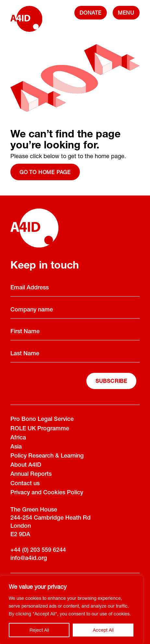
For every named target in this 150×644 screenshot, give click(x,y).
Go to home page (45, 172)
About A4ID (26, 465)
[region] (71, 610)
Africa (18, 438)
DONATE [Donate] (91, 13)
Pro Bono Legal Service (42, 420)
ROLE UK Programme (40, 429)
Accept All (103, 630)
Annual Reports (31, 474)
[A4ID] (26, 22)
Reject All (39, 630)
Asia (16, 447)
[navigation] (126, 13)
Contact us (25, 484)
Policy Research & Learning (47, 456)
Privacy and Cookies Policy (47, 493)
